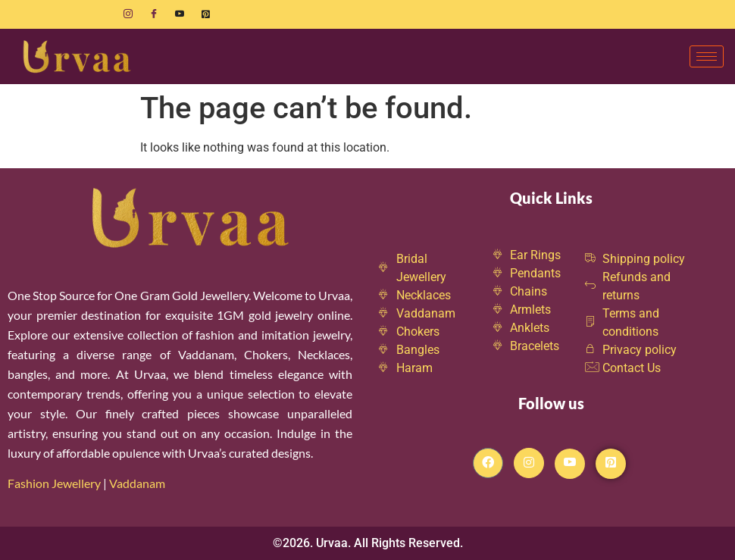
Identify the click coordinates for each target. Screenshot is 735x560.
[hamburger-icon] (707, 56)
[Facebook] (154, 14)
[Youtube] (180, 14)
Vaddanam (138, 483)
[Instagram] (128, 14)
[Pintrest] (611, 464)
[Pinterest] (205, 14)
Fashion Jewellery (54, 483)
